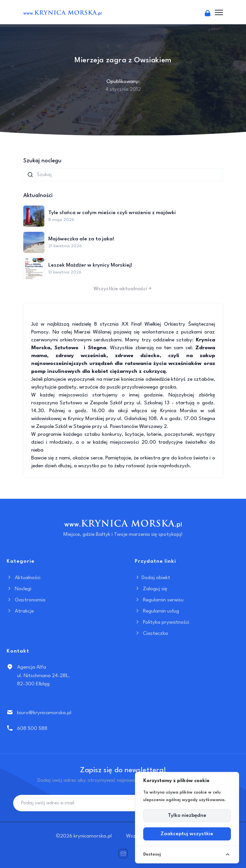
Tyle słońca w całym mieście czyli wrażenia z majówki (112, 213)
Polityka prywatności (162, 622)
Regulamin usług (157, 611)
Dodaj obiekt (152, 578)
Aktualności (23, 578)
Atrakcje (20, 611)
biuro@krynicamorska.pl (44, 713)
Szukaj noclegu (42, 161)
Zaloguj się (151, 589)
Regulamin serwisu (159, 600)
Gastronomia (26, 600)
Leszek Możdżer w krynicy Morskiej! (90, 265)
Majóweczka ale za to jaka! (81, 239)
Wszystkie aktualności (123, 289)
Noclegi (19, 589)
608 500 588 (32, 729)
